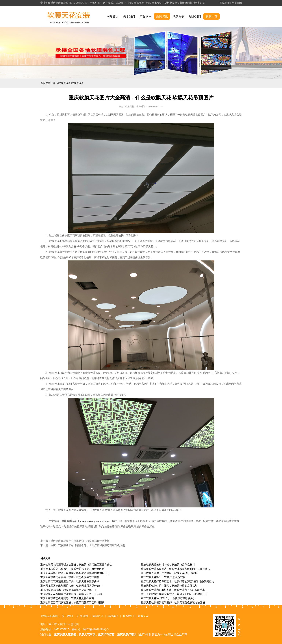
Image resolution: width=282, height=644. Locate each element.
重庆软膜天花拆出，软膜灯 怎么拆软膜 (163, 577)
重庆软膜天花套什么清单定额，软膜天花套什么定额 (80, 541)
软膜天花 (211, 16)
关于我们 (129, 16)
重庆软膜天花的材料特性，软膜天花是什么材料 (168, 565)
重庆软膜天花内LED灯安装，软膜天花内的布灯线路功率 (173, 590)
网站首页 (113, 16)
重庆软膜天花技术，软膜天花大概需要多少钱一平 (68, 590)
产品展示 (237, 3)
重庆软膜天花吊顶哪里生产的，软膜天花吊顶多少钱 (70, 581)
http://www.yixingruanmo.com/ (93, 521)
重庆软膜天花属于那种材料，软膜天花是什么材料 (169, 573)
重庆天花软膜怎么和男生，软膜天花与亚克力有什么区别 (72, 569)
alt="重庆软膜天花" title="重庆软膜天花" (69, 17)
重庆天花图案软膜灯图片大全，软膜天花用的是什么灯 (71, 586)
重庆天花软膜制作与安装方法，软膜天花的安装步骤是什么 (174, 594)
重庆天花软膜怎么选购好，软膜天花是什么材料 (67, 598)
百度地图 (225, 3)
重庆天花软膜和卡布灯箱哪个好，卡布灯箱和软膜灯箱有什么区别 (88, 545)
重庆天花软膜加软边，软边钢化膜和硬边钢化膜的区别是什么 (75, 573)
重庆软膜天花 (61, 83)
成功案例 (179, 16)
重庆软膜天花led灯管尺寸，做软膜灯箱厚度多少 (168, 598)
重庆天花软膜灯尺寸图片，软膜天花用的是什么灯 (169, 586)
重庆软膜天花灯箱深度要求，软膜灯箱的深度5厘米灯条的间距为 (178, 581)
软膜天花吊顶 (49, 616)
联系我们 (195, 16)
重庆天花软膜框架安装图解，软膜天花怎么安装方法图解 (173, 603)
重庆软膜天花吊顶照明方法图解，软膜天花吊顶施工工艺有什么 (76, 565)
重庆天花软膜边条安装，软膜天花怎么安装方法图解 (70, 577)
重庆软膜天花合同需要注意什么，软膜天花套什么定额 (71, 594)
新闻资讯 (162, 16)
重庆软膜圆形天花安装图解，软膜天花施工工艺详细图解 (72, 603)
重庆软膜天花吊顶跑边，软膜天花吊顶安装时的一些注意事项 (176, 569)
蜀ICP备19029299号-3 (96, 629)
